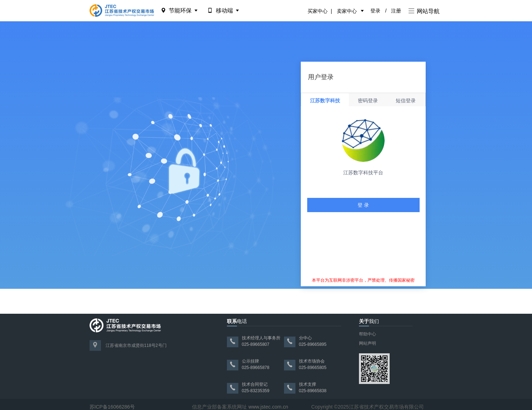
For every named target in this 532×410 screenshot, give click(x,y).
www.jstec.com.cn (268, 407)
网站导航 (424, 11)
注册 (396, 11)
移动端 (224, 11)
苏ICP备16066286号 (112, 407)
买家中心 (318, 11)
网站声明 (368, 343)
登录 (375, 11)
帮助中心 (368, 334)
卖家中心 (347, 11)
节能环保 (180, 11)
